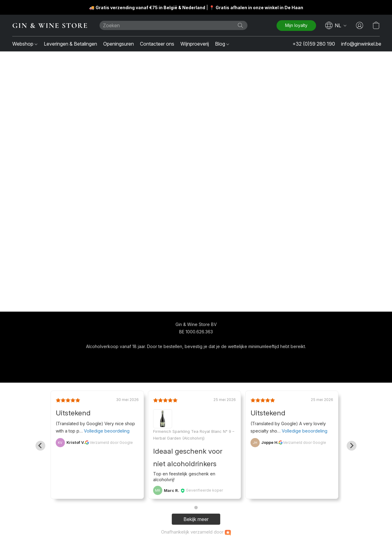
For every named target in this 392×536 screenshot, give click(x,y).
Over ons (218, 358)
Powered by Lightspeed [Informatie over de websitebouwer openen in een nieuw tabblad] (196, 369)
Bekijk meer (196, 519)
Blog (222, 44)
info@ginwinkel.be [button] (361, 44)
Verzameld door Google (111, 442)
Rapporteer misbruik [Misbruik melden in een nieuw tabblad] (254, 358)
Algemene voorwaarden (178, 358)
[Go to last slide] (40, 446)
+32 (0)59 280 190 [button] (314, 44)
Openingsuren (119, 44)
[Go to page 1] (196, 508)
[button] (50, 25)
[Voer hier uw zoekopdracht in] (173, 25)
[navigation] (336, 25)
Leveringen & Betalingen (70, 44)
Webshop (25, 44)
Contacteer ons (157, 44)
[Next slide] (352, 446)
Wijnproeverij (195, 44)
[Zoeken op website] (240, 25)
